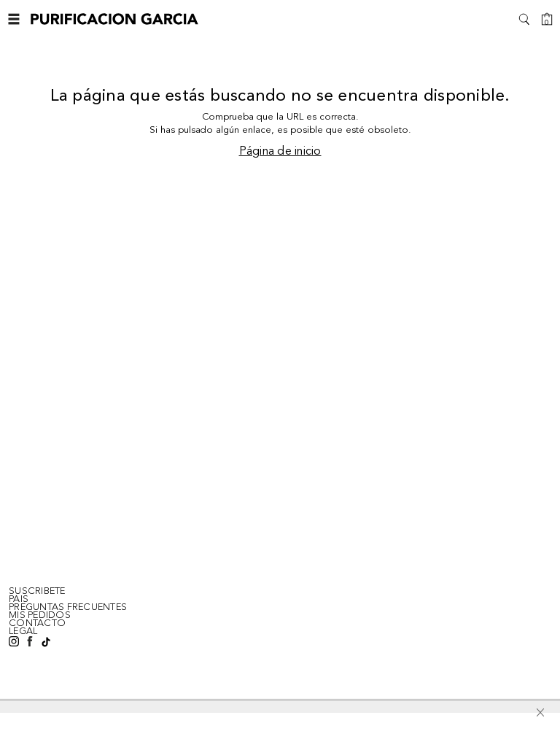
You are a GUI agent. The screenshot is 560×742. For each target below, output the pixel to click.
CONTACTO (37, 623)
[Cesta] (547, 19)
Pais (19, 599)
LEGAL (23, 631)
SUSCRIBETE (37, 591)
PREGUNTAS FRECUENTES (68, 607)
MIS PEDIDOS (40, 615)
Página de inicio (280, 152)
